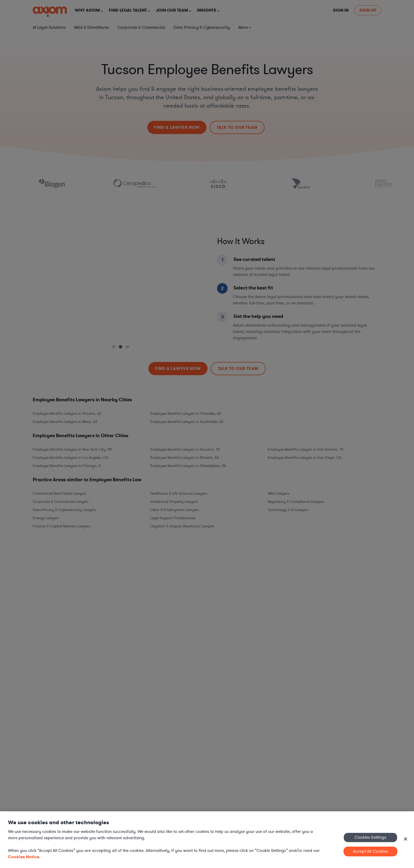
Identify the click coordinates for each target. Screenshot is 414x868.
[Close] (406, 839)
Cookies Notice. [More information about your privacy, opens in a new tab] (24, 857)
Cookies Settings (371, 837)
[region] (207, 840)
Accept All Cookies (371, 851)
